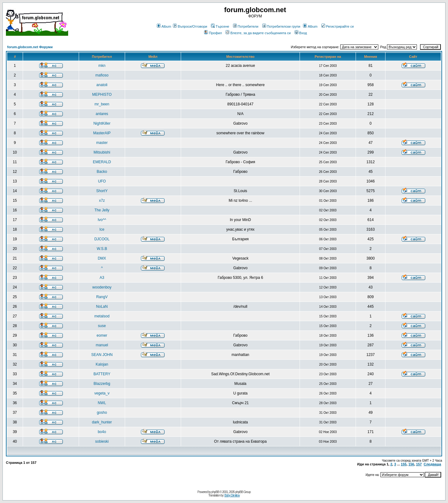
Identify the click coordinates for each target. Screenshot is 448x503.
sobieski (102, 441)
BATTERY (102, 374)
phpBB (215, 492)
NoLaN (102, 307)
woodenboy (102, 287)
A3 (102, 278)
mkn (102, 66)
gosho (102, 413)
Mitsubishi (102, 152)
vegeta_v (102, 393)
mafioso (102, 75)
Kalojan (102, 364)
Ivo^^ (102, 220)
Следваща (432, 464)
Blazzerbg (102, 384)
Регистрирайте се (338, 26)
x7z (102, 201)
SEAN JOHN (102, 355)
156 (411, 464)
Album (164, 26)
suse (102, 326)
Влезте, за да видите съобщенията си (258, 33)
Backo (102, 172)
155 (404, 464)
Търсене (220, 26)
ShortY (102, 191)
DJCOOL (102, 239)
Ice (102, 229)
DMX (102, 258)
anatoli (102, 85)
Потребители (246, 26)
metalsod (102, 316)
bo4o (102, 432)
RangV (102, 297)
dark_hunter (102, 422)
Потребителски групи (281, 26)
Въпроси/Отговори (190, 26)
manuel (102, 345)
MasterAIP (102, 133)
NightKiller (102, 123)
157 (419, 464)
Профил (213, 33)
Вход (301, 33)
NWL (102, 403)
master (102, 143)
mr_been (102, 104)
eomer (102, 335)
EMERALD (102, 162)
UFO (102, 181)
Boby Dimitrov (232, 495)
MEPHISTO (102, 95)
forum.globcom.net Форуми (30, 47)
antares (102, 114)
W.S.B (102, 249)
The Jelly (102, 210)
